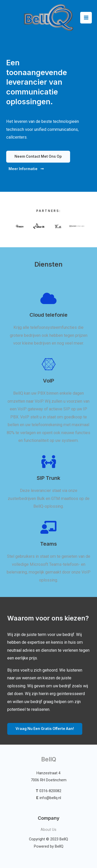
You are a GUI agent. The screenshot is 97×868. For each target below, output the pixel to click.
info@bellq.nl (50, 798)
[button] (38, 157)
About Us (48, 830)
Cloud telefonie (48, 315)
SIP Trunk (48, 478)
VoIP (48, 381)
